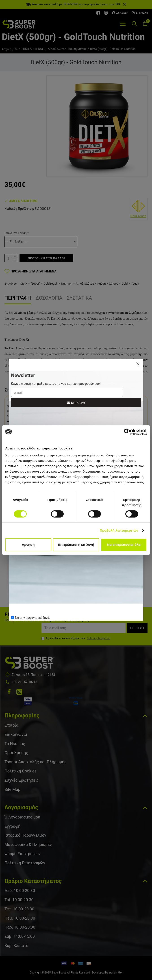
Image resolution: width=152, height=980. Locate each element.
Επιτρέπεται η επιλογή (76, 545)
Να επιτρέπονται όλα (124, 545)
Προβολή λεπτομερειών (119, 530)
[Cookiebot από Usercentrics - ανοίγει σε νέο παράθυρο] (127, 432)
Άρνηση (28, 545)
